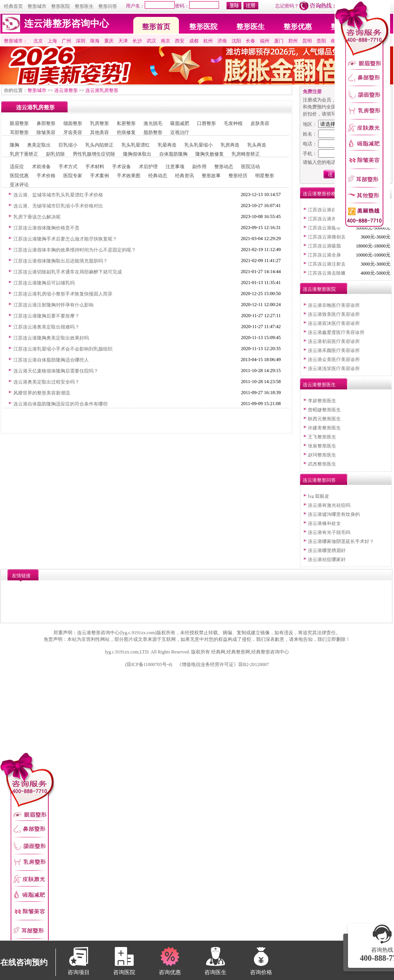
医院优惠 (19, 176)
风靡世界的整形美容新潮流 (42, 393)
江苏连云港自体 (324, 210)
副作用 (199, 167)
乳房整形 (99, 123)
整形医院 (61, 6)
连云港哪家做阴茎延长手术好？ (341, 541)
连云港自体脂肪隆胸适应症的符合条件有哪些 (61, 404)
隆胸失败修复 (210, 154)
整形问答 (108, 6)
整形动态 (224, 167)
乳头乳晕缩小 (199, 145)
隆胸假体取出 (137, 154)
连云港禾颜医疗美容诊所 (334, 351)
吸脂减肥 (180, 123)
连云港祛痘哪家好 (327, 560)
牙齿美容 (73, 132)
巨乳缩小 (68, 145)
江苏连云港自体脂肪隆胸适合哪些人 (51, 360)
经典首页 (13, 6)
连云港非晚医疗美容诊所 (334, 305)
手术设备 (122, 167)
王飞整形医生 (322, 437)
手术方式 (68, 167)
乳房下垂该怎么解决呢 (37, 217)
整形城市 (37, 6)
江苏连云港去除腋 (327, 273)
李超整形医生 (322, 401)
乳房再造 (230, 145)
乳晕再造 (167, 145)
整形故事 (211, 176)
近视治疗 (180, 132)
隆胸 (15, 145)
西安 (180, 41)
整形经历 (238, 176)
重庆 (109, 41)
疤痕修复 (126, 132)
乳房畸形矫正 (246, 154)
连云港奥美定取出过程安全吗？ (46, 382)
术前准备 (41, 167)
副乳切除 (55, 154)
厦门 (279, 41)
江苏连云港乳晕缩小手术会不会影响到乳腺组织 (63, 349)
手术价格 (46, 176)
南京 (166, 41)
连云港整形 (66, 90)
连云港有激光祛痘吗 (329, 505)
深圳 (81, 41)
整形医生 (84, 6)
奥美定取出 (39, 145)
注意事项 (175, 167)
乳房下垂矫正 (24, 154)
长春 (250, 41)
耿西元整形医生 (324, 419)
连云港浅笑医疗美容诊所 (334, 369)
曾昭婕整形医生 (324, 410)
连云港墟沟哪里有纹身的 (334, 514)
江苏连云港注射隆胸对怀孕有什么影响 (53, 305)
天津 (123, 41)
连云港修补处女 (324, 523)
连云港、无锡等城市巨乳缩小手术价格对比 (58, 206)
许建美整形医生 (324, 428)
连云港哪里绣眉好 (327, 551)
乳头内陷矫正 (99, 145)
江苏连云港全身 (324, 255)
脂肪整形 (153, 132)
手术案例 (99, 176)
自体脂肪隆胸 (173, 154)
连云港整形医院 (319, 289)
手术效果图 (129, 176)
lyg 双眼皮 (319, 496)
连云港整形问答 (319, 480)
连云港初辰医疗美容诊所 (334, 341)
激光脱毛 (153, 123)
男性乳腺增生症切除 (94, 154)
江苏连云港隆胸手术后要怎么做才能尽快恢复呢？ (65, 239)
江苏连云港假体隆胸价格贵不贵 (46, 228)
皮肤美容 (260, 123)
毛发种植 (233, 123)
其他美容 (99, 132)
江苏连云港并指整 (327, 219)
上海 (52, 41)
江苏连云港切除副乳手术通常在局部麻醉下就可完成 (68, 272)
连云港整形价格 (319, 194)
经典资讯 (184, 176)
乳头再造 (257, 145)
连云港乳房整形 (102, 90)
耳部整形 (19, 132)
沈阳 (236, 41)
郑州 (293, 41)
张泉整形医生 (322, 446)
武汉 (151, 41)
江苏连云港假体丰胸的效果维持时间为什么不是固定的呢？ (75, 250)
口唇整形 (206, 123)
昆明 (307, 41)
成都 (194, 41)
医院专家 (73, 176)
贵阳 (321, 41)
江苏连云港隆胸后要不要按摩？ (46, 316)
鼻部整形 (46, 123)
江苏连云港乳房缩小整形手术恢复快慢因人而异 (63, 294)
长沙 (137, 41)
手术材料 (95, 167)
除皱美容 (46, 132)
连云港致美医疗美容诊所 (334, 314)
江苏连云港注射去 (327, 264)
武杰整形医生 (322, 464)
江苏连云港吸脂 (324, 246)
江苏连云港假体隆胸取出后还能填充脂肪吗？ (61, 261)
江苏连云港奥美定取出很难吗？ (46, 327)
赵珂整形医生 (322, 455)
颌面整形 (73, 123)
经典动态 (158, 176)
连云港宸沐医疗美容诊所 (334, 323)
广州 (66, 41)
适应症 (17, 167)
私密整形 (126, 123)
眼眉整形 (19, 123)
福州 (265, 41)
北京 (38, 41)
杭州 (208, 41)
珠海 (95, 41)
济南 (222, 41)
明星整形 (265, 176)
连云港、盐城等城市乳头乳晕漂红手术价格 (58, 195)
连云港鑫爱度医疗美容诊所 (336, 332)
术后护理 (148, 167)
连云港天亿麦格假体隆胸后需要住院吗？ (56, 371)
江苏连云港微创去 (327, 237)
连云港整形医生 (319, 385)
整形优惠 (298, 27)
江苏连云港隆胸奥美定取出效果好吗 (51, 338)
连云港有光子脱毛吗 (329, 532)
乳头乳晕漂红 (136, 145)
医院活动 (250, 167)
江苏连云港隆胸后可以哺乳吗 (44, 283)
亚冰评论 (19, 185)
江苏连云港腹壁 (324, 228)
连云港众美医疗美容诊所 (334, 360)
